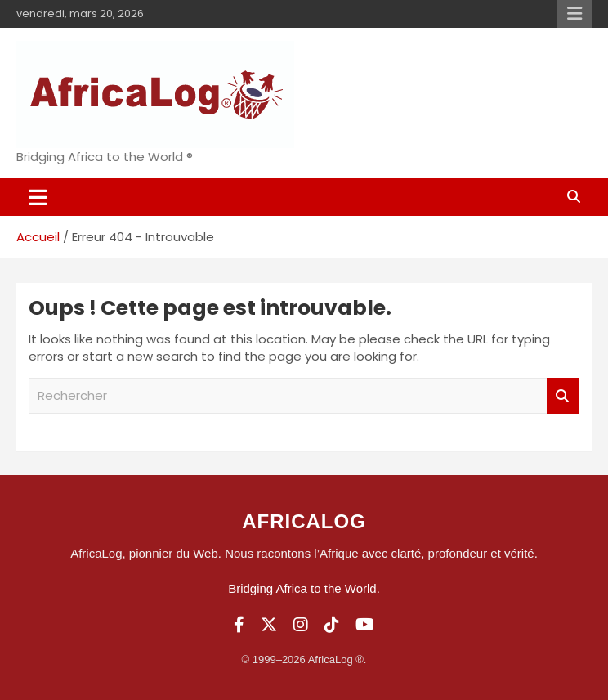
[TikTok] (332, 625)
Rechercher (563, 396)
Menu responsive (574, 14)
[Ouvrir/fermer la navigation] (38, 197)
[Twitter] (269, 625)
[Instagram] (301, 625)
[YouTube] (365, 625)
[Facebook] (239, 625)
